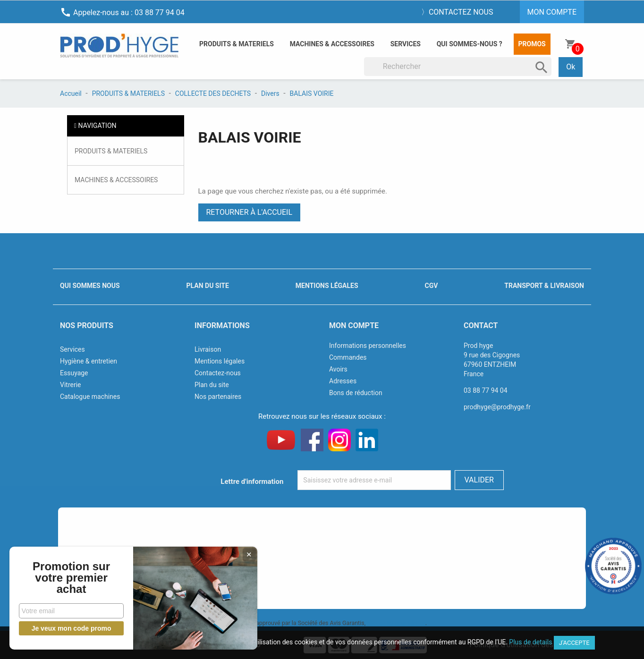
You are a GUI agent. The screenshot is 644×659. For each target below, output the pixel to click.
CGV (431, 286)
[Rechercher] (458, 67)
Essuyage (74, 373)
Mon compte (354, 325)
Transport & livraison (544, 286)
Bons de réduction (356, 393)
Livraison (208, 349)
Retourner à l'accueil (250, 212)
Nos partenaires (218, 397)
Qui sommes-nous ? (470, 44)
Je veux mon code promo (71, 628)
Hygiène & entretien (89, 361)
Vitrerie (71, 385)
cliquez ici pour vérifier (396, 623)
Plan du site (208, 286)
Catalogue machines (90, 397)
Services (406, 44)
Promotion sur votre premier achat (71, 578)
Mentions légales (327, 286)
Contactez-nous (218, 373)
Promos (532, 44)
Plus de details (530, 642)
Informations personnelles (368, 346)
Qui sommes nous (90, 286)
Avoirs (338, 369)
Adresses (343, 381)
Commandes (348, 357)
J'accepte (574, 643)
